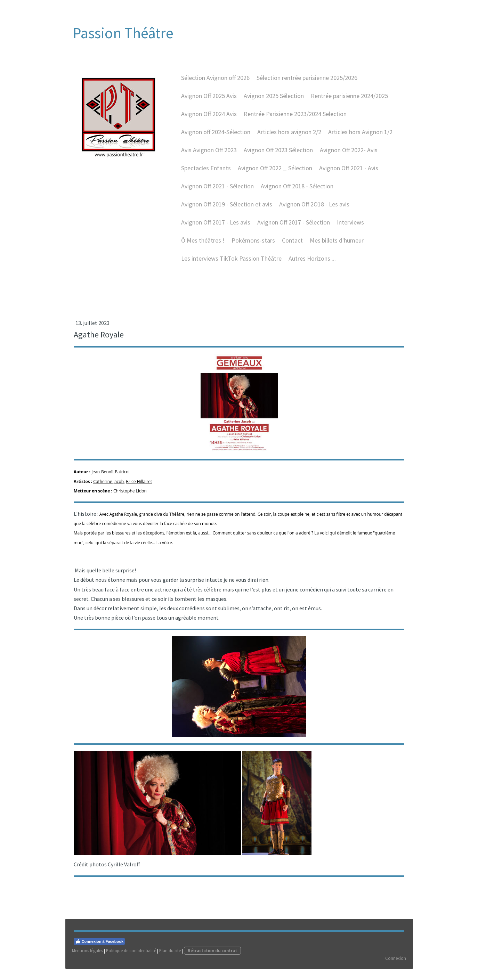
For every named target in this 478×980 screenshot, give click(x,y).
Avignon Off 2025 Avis (208, 101)
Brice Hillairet (139, 489)
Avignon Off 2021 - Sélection (216, 191)
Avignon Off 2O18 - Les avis (313, 209)
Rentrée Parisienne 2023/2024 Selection (294, 119)
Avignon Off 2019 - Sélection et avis (226, 209)
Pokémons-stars (252, 246)
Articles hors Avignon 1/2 (359, 137)
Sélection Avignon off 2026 (214, 83)
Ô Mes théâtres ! (202, 246)
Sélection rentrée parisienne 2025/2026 (306, 83)
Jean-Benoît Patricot (111, 479)
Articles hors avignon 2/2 (288, 137)
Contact (291, 246)
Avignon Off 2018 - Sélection (296, 191)
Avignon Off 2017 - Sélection (293, 227)
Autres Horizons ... (311, 264)
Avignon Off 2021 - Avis (348, 173)
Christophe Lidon (130, 498)
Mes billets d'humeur (336, 246)
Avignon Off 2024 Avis (208, 119)
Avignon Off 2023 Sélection (277, 155)
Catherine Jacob (109, 489)
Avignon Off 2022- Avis (348, 155)
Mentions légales (88, 961)
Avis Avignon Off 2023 (208, 155)
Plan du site (170, 961)
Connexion (396, 969)
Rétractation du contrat (213, 961)
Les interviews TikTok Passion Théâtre (230, 264)
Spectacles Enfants (205, 173)
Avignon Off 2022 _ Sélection (274, 173)
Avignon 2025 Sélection (273, 101)
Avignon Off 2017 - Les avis (215, 227)
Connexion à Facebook (100, 952)
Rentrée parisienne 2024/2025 (348, 101)
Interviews (349, 227)
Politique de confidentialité (131, 961)
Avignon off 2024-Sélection (215, 137)
